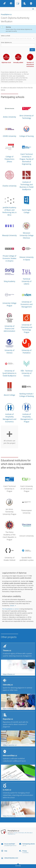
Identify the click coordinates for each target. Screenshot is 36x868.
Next (32, 50)
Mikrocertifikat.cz (10, 756)
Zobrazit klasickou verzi (11, 858)
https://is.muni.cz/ (9, 816)
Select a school (6, 36)
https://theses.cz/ (9, 674)
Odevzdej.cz (8, 685)
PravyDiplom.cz (6, 14)
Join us (24, 846)
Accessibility (25, 853)
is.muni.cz (7, 790)
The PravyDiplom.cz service (10, 609)
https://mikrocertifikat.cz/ (12, 779)
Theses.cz (7, 650)
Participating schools (29, 844)
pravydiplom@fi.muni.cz (10, 846)
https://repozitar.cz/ (10, 745)
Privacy (25, 851)
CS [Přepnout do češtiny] (33, 9)
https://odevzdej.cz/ (10, 709)
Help (6, 851)
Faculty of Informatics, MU (20, 833)
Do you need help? (10, 844)
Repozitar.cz (8, 719)
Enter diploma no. (6, 42)
